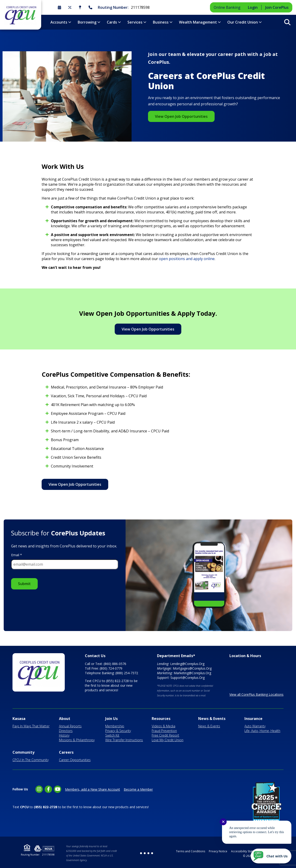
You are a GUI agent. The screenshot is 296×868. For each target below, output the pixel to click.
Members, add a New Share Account (92, 789)
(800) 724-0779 (111, 668)
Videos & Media (163, 726)
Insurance (253, 719)
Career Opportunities (75, 760)
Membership (115, 726)
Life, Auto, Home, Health (262, 731)
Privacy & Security (118, 731)
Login (253, 7)
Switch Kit (112, 735)
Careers (66, 752)
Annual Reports (70, 726)
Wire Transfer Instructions (124, 740)
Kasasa (19, 719)
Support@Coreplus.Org (188, 678)
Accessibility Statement (246, 851)
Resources (161, 719)
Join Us (111, 719)
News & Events (212, 719)
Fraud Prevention (164, 731)
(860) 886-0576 (115, 664)
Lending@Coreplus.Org (187, 664)
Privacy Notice (218, 851)
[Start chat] (271, 856)
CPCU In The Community (31, 760)
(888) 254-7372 (127, 673)
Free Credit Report (165, 735)
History (64, 735)
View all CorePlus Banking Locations (256, 694)
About (65, 719)
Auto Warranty (255, 726)
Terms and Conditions (191, 851)
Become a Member (138, 789)
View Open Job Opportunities (181, 116)
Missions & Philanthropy (77, 740)
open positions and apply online (187, 259)
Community (23, 752)
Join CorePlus (277, 7)
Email (17, 555)
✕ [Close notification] (223, 822)
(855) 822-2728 (117, 681)
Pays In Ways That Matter (31, 726)
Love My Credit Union (168, 740)
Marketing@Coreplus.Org (192, 673)
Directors (66, 731)
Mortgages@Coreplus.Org (192, 668)
